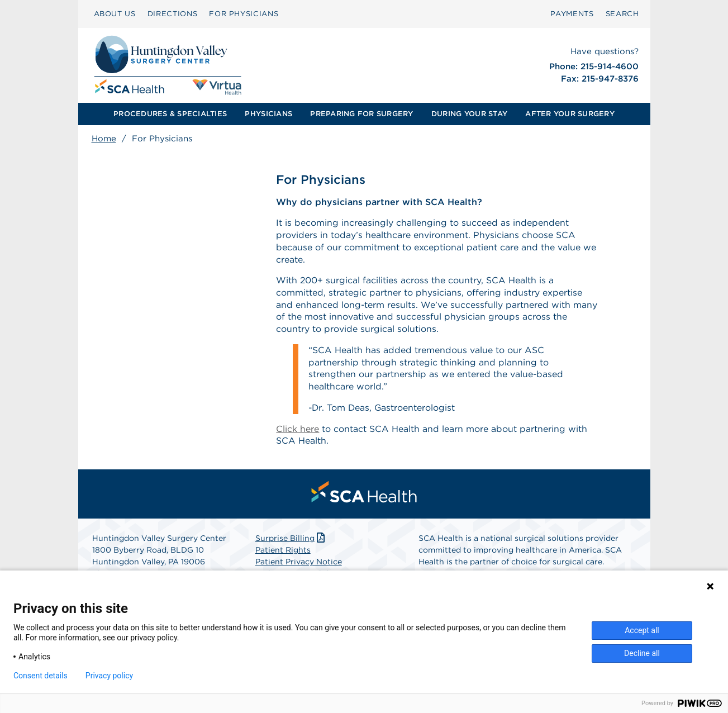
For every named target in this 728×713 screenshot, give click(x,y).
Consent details (41, 676)
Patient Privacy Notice (299, 564)
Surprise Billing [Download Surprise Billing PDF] (291, 541)
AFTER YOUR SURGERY (570, 114)
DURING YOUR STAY (469, 114)
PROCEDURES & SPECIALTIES (170, 114)
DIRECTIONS (173, 14)
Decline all (642, 653)
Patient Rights (283, 553)
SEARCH (622, 14)
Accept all (642, 630)
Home (104, 139)
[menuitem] (115, 14)
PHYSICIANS (268, 114)
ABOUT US (115, 14)
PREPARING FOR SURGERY (361, 114)
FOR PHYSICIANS (244, 14)
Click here (298, 431)
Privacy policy (109, 676)
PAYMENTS (572, 14)
